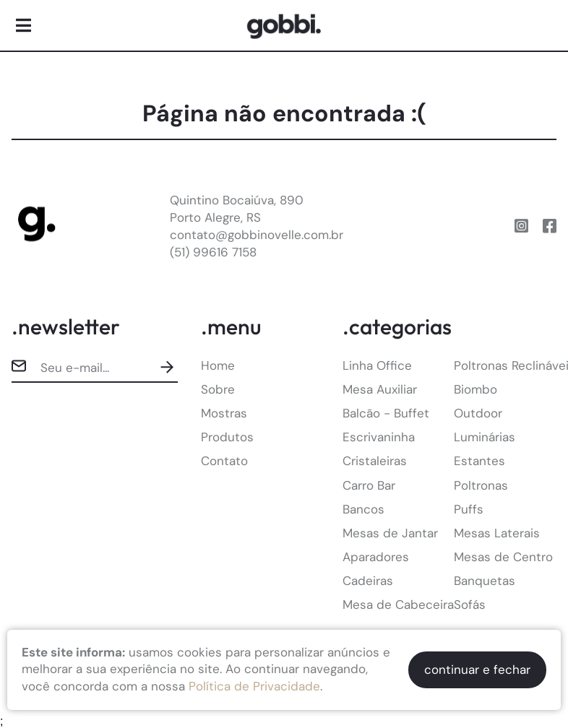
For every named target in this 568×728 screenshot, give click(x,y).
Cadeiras (368, 581)
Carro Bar (369, 485)
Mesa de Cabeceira (398, 604)
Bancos (363, 509)
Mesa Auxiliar (380, 389)
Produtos (227, 437)
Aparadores (376, 557)
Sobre (218, 389)
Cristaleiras (375, 461)
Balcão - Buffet (386, 413)
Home (218, 365)
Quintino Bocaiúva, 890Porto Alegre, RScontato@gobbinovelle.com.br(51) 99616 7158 (257, 226)
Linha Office (377, 365)
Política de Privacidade (254, 686)
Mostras (224, 413)
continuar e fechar (477, 669)
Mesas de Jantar (390, 533)
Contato (224, 461)
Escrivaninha (379, 437)
